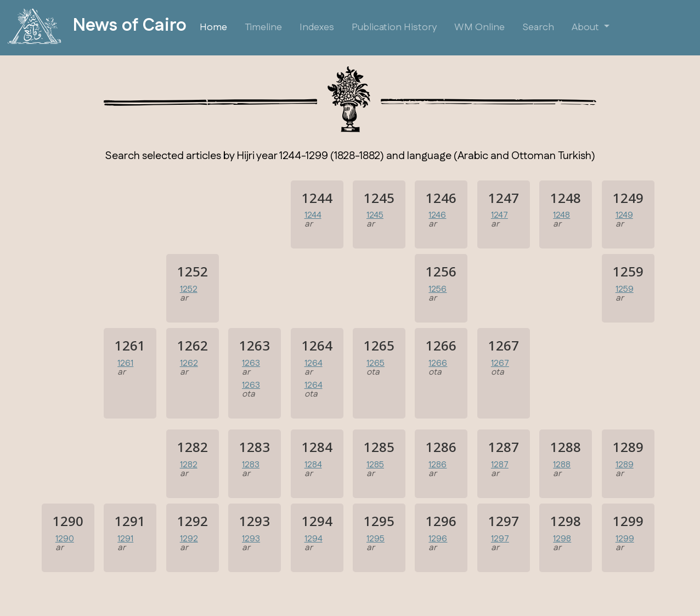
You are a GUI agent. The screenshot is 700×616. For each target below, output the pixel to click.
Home (213, 27)
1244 (313, 215)
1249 (624, 215)
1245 (375, 215)
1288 (562, 465)
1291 (125, 539)
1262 (189, 363)
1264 (314, 363)
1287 (500, 465)
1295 (376, 539)
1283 (251, 465)
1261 (125, 363)
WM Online (479, 27)
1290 (65, 539)
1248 (561, 215)
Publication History (394, 27)
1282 (189, 465)
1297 (500, 539)
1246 (437, 215)
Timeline (263, 27)
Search (538, 27)
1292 (189, 539)
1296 (438, 539)
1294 (314, 539)
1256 (437, 289)
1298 (562, 539)
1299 (625, 539)
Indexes (317, 27)
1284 (313, 465)
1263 (251, 363)
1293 (251, 539)
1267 (500, 363)
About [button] (586, 27)
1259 (625, 289)
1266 (438, 363)
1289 (625, 465)
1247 (499, 215)
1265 (376, 363)
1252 (189, 289)
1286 (437, 465)
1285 (375, 465)
